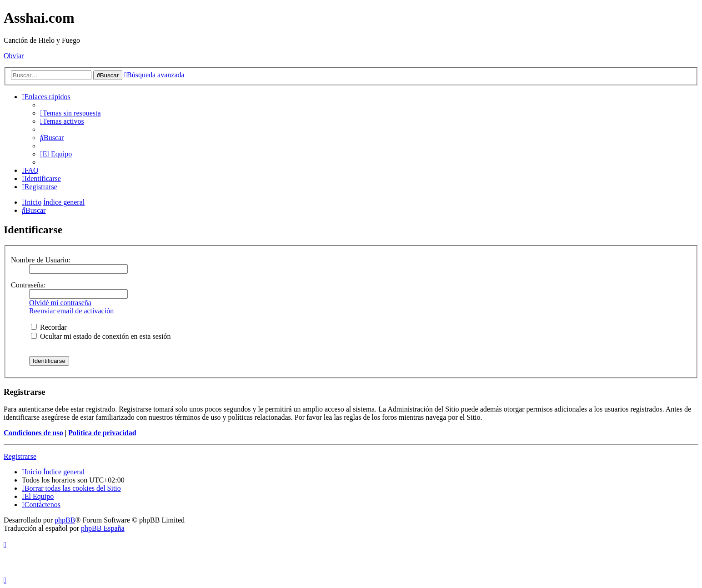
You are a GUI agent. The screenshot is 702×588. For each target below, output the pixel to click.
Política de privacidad (102, 433)
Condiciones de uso (33, 433)
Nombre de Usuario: (41, 260)
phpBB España (103, 528)
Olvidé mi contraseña (60, 303)
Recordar (49, 327)
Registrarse (20, 456)
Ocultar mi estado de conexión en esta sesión (101, 336)
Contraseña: (28, 285)
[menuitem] (70, 113)
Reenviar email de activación (71, 311)
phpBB (65, 520)
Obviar (14, 56)
